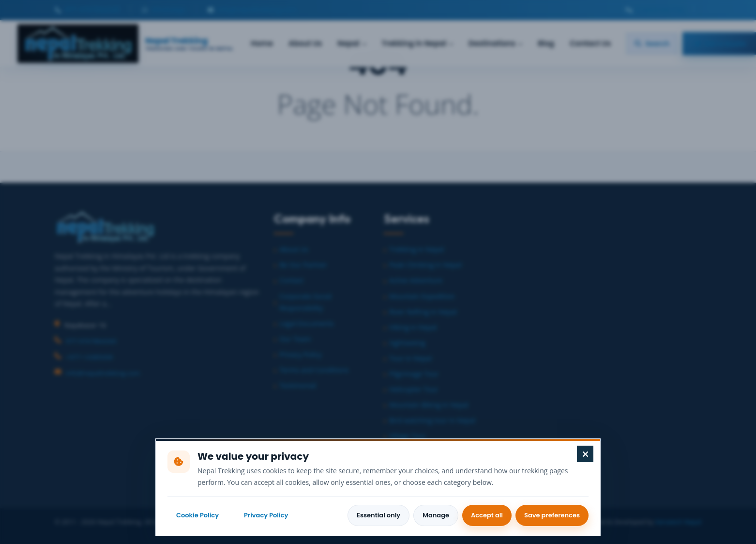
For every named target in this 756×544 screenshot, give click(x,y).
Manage (436, 515)
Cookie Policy (197, 515)
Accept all (487, 515)
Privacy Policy (266, 515)
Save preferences (552, 515)
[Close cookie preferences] (585, 454)
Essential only (378, 515)
